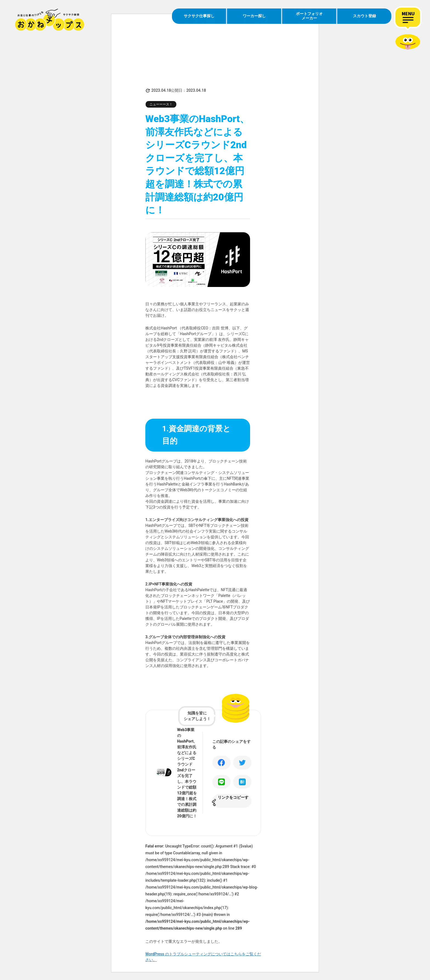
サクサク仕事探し (199, 16)
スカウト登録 (364, 16)
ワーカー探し (254, 16)
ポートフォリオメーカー (309, 16)
